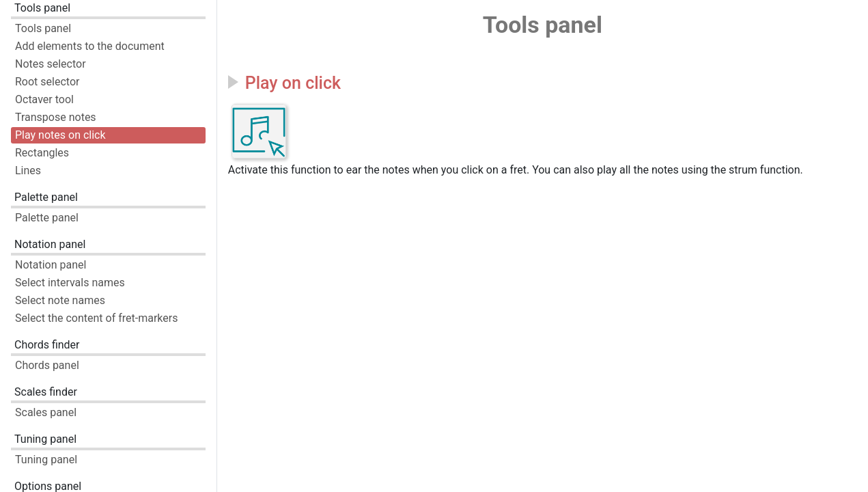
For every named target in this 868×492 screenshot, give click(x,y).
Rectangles (42, 153)
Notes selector (51, 64)
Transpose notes (56, 117)
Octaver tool (44, 99)
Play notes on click (60, 135)
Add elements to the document (90, 46)
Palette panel (46, 197)
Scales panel (46, 412)
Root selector (47, 82)
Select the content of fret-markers (96, 318)
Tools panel (42, 8)
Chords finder (47, 345)
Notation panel (50, 244)
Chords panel (47, 365)
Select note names (60, 300)
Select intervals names (70, 283)
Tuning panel (45, 439)
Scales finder (46, 392)
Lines (28, 170)
